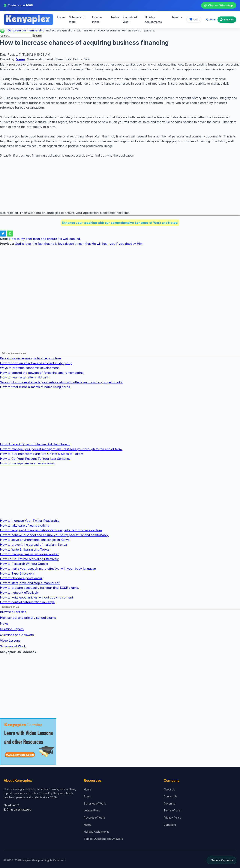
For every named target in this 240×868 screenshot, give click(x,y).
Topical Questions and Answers (103, 839)
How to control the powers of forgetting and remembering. (42, 373)
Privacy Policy (172, 818)
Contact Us (170, 796)
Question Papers (12, 629)
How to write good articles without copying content (36, 597)
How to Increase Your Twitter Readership (30, 521)
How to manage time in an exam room (27, 463)
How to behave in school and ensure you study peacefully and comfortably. (54, 535)
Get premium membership (26, 30)
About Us (169, 789)
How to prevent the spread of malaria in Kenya (33, 545)
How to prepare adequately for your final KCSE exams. (39, 588)
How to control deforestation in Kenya (27, 602)
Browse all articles (13, 612)
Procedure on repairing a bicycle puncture (30, 358)
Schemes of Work (77, 20)
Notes (115, 17)
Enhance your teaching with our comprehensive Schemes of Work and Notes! (120, 223)
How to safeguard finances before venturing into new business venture (51, 530)
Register (227, 20)
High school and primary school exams (28, 618)
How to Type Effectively (17, 573)
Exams (61, 17)
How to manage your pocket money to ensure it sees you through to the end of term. (61, 449)
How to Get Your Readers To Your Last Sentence (35, 459)
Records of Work (130, 20)
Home (87, 789)
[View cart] (194, 20)
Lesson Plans (97, 20)
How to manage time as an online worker (29, 554)
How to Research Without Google (24, 564)
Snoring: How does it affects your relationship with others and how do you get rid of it (61, 382)
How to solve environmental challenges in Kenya (35, 540)
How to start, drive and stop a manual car (30, 583)
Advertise (170, 803)
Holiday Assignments (97, 832)
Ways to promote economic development (29, 368)
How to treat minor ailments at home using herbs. (35, 387)
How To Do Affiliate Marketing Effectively (29, 559)
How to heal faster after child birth (25, 377)
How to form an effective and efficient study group (36, 363)
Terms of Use (172, 810)
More (177, 17)
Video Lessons (10, 640)
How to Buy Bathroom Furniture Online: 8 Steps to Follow (41, 454)
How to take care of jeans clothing (25, 525)
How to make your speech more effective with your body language (48, 569)
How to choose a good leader (21, 578)
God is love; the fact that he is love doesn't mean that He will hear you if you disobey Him (79, 244)
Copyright (170, 825)
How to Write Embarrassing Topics (25, 549)
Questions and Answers (17, 635)
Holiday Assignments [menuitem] (153, 20)
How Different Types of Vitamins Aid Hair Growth (35, 444)
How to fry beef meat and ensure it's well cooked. (45, 239)
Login (211, 19)
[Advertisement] (112, 184)
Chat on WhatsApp (219, 5)
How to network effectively (19, 593)
